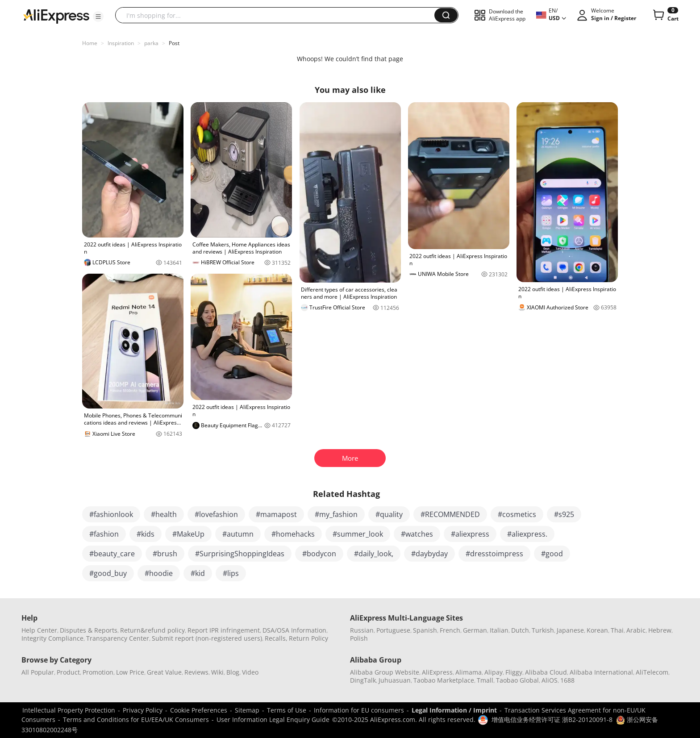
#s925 (564, 514)
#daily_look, (374, 554)
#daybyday (429, 554)
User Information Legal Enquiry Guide (273, 719)
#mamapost (276, 514)
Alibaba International (601, 672)
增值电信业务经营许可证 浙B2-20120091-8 (552, 719)
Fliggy (514, 672)
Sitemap (247, 710)
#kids (146, 534)
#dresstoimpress (494, 554)
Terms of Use (287, 710)
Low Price (130, 672)
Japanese (570, 630)
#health (164, 514)
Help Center (39, 630)
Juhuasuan (395, 680)
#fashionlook (111, 514)
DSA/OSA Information (294, 630)
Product (68, 672)
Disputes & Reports (89, 630)
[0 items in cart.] (665, 15)
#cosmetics (517, 514)
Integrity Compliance (52, 638)
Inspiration (121, 43)
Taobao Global (517, 680)
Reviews (196, 672)
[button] (98, 17)
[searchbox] (278, 15)
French (450, 630)
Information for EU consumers (359, 710)
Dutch (520, 630)
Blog (233, 672)
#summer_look (358, 534)
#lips (231, 573)
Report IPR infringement (224, 630)
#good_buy (108, 573)
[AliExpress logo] (56, 16)
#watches (417, 534)
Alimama (469, 672)
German (475, 630)
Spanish (425, 630)
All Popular (38, 672)
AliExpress (437, 672)
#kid (198, 573)
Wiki (217, 672)
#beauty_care (112, 554)
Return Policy (308, 638)
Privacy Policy (143, 710)
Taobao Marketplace (444, 680)
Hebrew (660, 630)
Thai (617, 630)
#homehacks (293, 534)
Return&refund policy (152, 630)
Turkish (543, 630)
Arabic (636, 630)
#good (552, 554)
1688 (567, 680)
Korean (597, 630)
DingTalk (363, 680)
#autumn (238, 534)
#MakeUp (188, 534)
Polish (359, 638)
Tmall (485, 680)
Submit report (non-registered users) (207, 638)
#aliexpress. (527, 534)
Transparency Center (118, 638)
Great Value (164, 672)
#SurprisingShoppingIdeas (240, 554)
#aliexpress (470, 534)
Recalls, (276, 638)
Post (174, 43)
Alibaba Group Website (385, 672)
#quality (389, 514)
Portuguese (393, 630)
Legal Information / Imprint (454, 710)
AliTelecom (652, 672)
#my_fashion (336, 514)
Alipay (494, 672)
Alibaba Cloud (546, 672)
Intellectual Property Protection (69, 710)
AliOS (550, 680)
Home (90, 43)
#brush (165, 554)
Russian (362, 630)
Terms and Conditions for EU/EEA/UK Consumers (136, 719)
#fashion (104, 534)
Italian (499, 630)
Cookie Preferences (199, 710)
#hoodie (159, 573)
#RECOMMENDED (450, 514)
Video (250, 672)
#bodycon (319, 554)
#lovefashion (216, 514)
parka (151, 43)
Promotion (98, 672)
